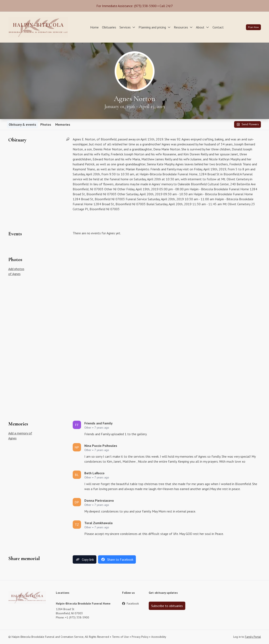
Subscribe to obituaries (167, 606)
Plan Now (253, 27)
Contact (218, 27)
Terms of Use (120, 637)
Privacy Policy (140, 637)
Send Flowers (248, 124)
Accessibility (159, 637)
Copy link (85, 559)
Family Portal (253, 637)
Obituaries (109, 27)
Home (94, 27)
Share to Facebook (117, 559)
